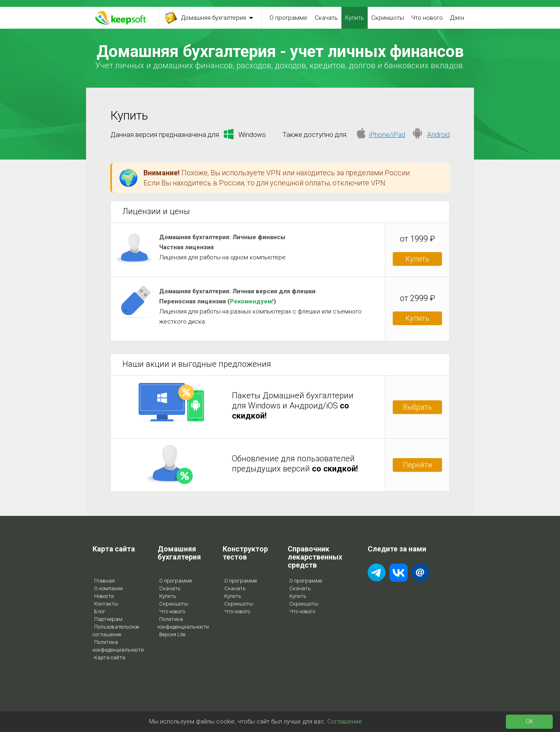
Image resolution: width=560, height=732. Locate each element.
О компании (108, 588)
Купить (355, 18)
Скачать (326, 18)
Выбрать (417, 407)
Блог (100, 611)
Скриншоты (388, 18)
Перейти (417, 465)
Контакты (106, 604)
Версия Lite (172, 634)
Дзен (457, 18)
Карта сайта (110, 657)
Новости (104, 596)
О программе (288, 18)
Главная (104, 581)
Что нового (427, 18)
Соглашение (345, 721)
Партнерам (108, 619)
